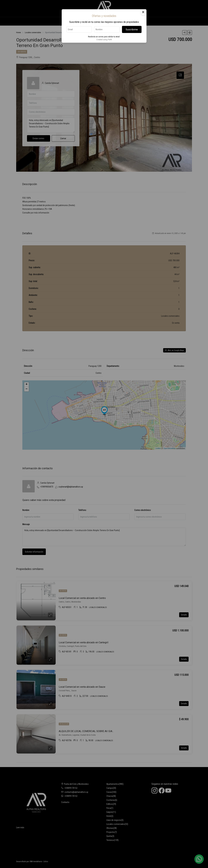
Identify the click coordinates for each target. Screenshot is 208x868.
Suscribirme (132, 29)
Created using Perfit (104, 40)
